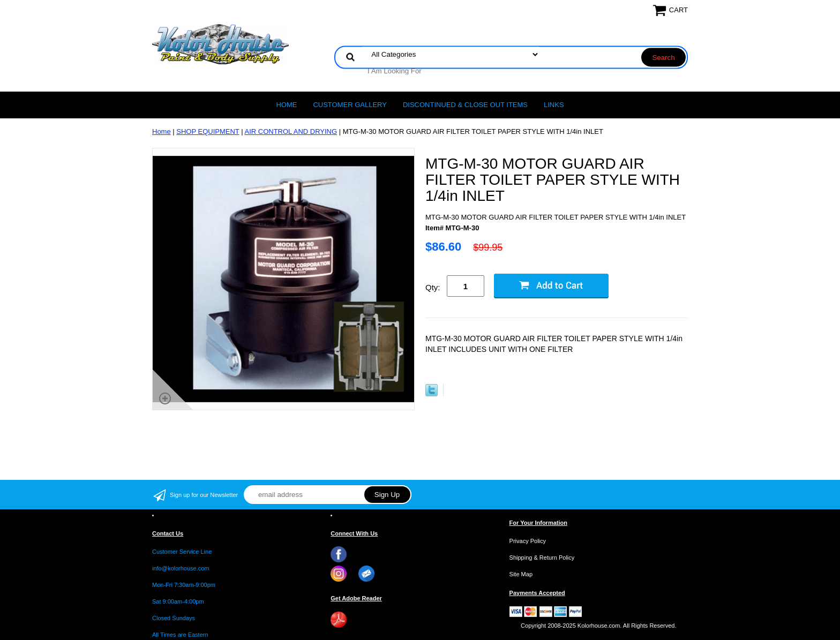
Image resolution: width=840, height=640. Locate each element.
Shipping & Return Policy (542, 558)
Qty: (433, 287)
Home (286, 105)
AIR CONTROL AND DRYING (291, 131)
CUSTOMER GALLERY (350, 105)
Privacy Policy (528, 541)
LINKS (554, 105)
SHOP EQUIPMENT (208, 131)
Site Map (521, 574)
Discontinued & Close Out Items (465, 105)
